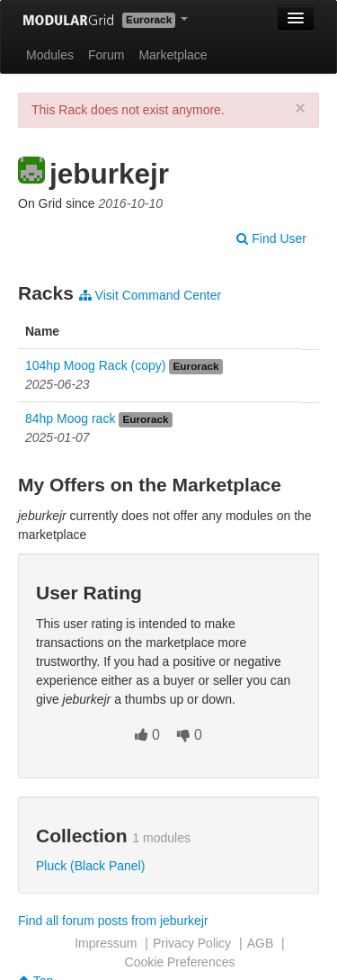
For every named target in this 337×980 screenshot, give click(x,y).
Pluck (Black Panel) (90, 866)
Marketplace (173, 55)
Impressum (106, 943)
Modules (50, 55)
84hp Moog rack (70, 418)
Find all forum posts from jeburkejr (113, 921)
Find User (271, 238)
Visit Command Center (150, 295)
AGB (261, 943)
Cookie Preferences (180, 962)
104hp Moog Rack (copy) (95, 365)
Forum (106, 55)
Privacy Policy (192, 943)
